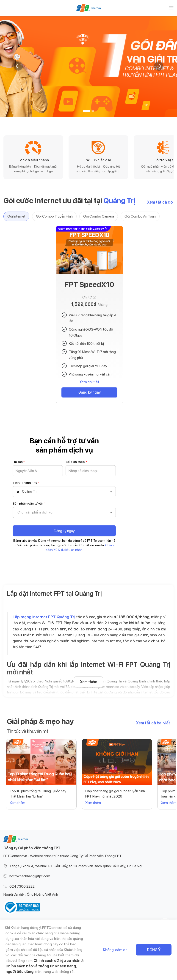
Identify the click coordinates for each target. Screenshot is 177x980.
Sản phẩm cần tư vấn (29, 503)
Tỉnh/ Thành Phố (26, 483)
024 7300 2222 (22, 886)
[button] (87, 111)
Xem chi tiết (89, 382)
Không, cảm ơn (115, 950)
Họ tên (19, 462)
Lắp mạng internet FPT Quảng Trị (44, 617)
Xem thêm (89, 682)
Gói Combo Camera (99, 216)
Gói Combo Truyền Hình (54, 216)
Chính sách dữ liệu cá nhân (57, 961)
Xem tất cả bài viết (153, 723)
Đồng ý (154, 950)
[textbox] (38, 492)
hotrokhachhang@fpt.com (30, 876)
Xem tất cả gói (160, 202)
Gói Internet (16, 216)
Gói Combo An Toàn (140, 216)
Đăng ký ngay (89, 392)
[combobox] (64, 492)
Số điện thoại (76, 462)
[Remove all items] (17, 492)
